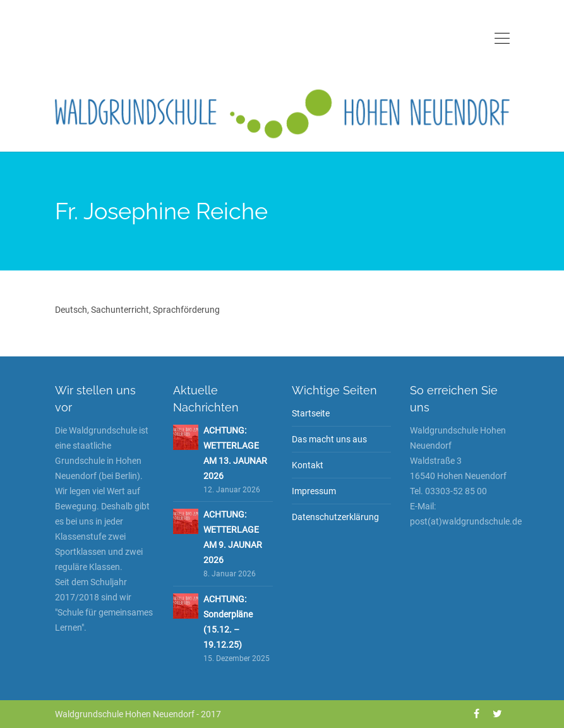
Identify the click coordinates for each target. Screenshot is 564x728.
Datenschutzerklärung (335, 517)
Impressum (314, 491)
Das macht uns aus (329, 439)
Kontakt (308, 465)
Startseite (311, 413)
